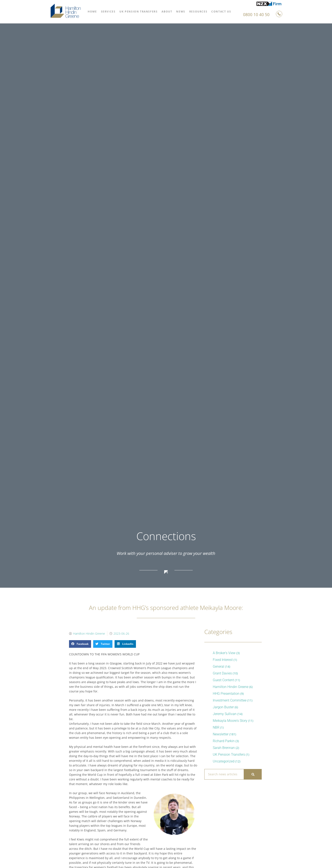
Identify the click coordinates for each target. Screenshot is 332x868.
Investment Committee (230, 700)
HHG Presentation (226, 694)
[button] (80, 644)
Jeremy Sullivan (225, 714)
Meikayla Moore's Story (230, 721)
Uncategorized (224, 761)
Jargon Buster (223, 707)
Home (92, 12)
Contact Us (221, 12)
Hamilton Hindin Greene (231, 687)
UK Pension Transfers (138, 12)
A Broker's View (224, 653)
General (219, 666)
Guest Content (223, 680)
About (167, 12)
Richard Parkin (224, 741)
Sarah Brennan (224, 748)
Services (108, 12)
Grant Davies (222, 673)
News (181, 12)
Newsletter (221, 734)
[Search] (253, 774)
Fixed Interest (223, 660)
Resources (198, 12)
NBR (216, 727)
